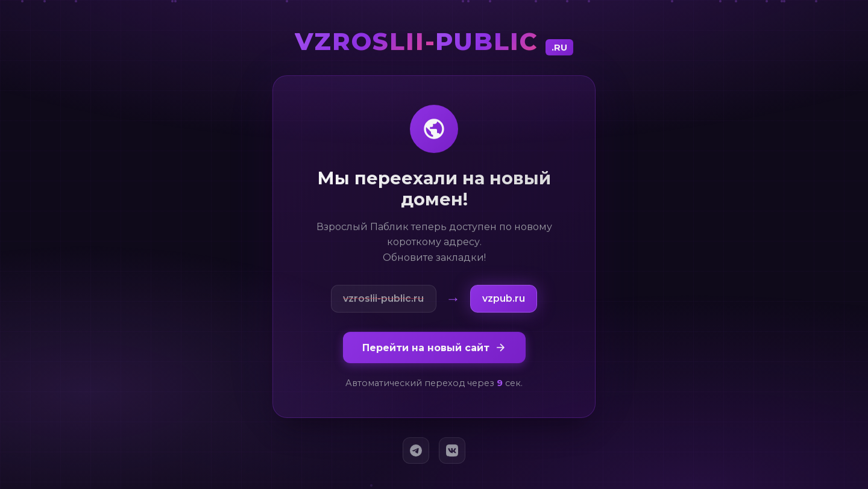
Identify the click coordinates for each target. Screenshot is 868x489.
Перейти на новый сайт (434, 350)
